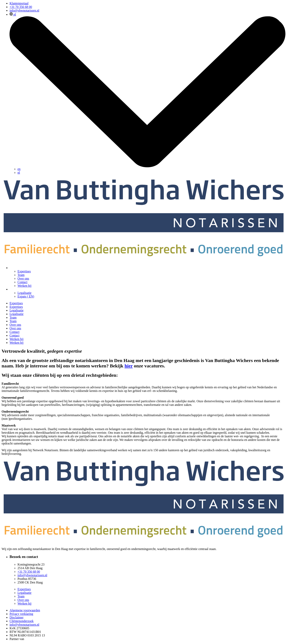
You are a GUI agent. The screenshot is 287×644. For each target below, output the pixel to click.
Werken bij (24, 286)
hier (129, 366)
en (19, 169)
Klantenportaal (19, 3)
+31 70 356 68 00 (21, 7)
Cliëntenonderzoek (22, 621)
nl (19, 173)
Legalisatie (24, 293)
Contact (22, 282)
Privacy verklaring (21, 614)
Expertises (24, 271)
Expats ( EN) (26, 296)
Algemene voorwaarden (25, 610)
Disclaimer (17, 617)
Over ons (23, 278)
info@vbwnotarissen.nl (24, 10)
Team (21, 275)
